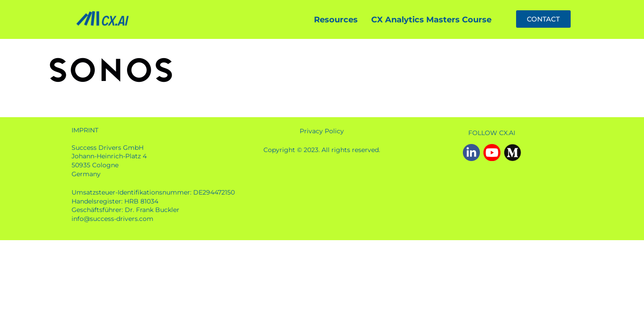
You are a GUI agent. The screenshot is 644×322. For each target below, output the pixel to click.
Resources (336, 20)
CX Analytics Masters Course (431, 20)
